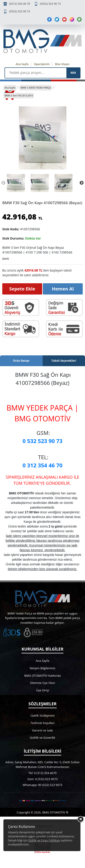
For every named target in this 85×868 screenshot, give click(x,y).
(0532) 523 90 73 (50, 4)
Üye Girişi (42, 690)
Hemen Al (63, 289)
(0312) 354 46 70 (19, 4)
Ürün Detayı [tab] (21, 361)
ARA (73, 73)
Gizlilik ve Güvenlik (43, 738)
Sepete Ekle (22, 289)
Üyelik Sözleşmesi (42, 715)
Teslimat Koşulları (42, 723)
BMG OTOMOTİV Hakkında (42, 676)
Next (82, 183)
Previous (3, 183)
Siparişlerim (42, 64)
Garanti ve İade (43, 730)
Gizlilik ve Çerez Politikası (44, 840)
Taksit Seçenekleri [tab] (64, 361)
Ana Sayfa (22, 64)
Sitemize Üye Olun (42, 683)
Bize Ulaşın (62, 64)
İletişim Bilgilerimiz (42, 668)
